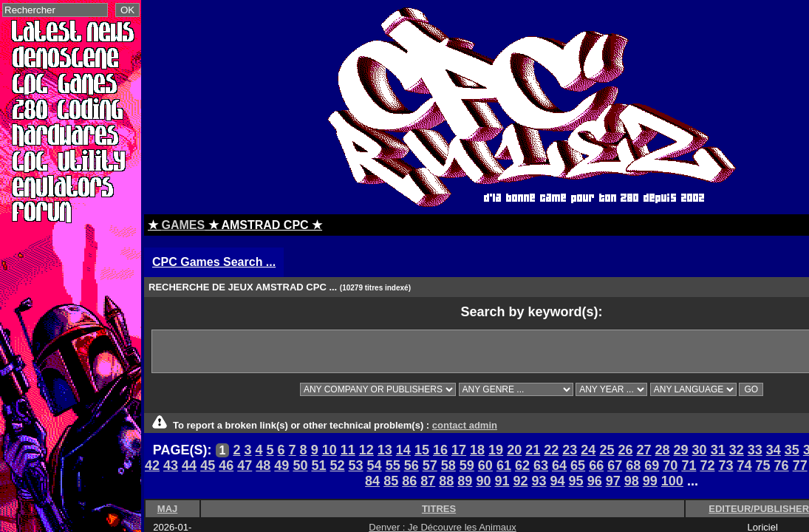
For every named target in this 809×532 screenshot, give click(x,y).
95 (576, 481)
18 (477, 450)
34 (774, 450)
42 (152, 465)
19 (496, 450)
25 (607, 450)
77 (800, 465)
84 (372, 481)
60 (485, 465)
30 (700, 450)
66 (596, 465)
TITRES (439, 509)
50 (300, 465)
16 (440, 450)
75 (763, 465)
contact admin (465, 425)
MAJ (167, 509)
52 (337, 465)
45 (208, 465)
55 (393, 465)
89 (465, 481)
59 (467, 465)
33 (755, 450)
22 (551, 450)
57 (430, 465)
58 (448, 465)
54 (375, 465)
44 (189, 465)
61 (504, 465)
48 (263, 465)
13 (385, 450)
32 (737, 450)
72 (707, 465)
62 (522, 465)
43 (171, 465)
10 (330, 450)
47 (245, 465)
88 (446, 481)
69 (652, 465)
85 (391, 481)
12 (366, 450)
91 (502, 481)
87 (428, 481)
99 (650, 481)
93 (539, 481)
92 (520, 481)
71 (689, 465)
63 (541, 465)
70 (670, 465)
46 (226, 465)
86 (409, 481)
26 (625, 450)
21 (533, 450)
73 (726, 465)
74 (745, 465)
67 (615, 465)
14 (403, 450)
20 (514, 450)
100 (672, 481)
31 (718, 450)
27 (644, 450)
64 (559, 465)
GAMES (183, 225)
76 (782, 465)
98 (632, 481)
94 (558, 481)
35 (792, 450)
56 (412, 465)
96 (595, 481)
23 (570, 450)
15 (422, 450)
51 (318, 465)
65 (578, 465)
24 (588, 450)
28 (663, 450)
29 (681, 450)
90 (483, 481)
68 (633, 465)
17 (459, 450)
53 (356, 465)
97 (613, 481)
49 (281, 465)
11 (348, 450)
